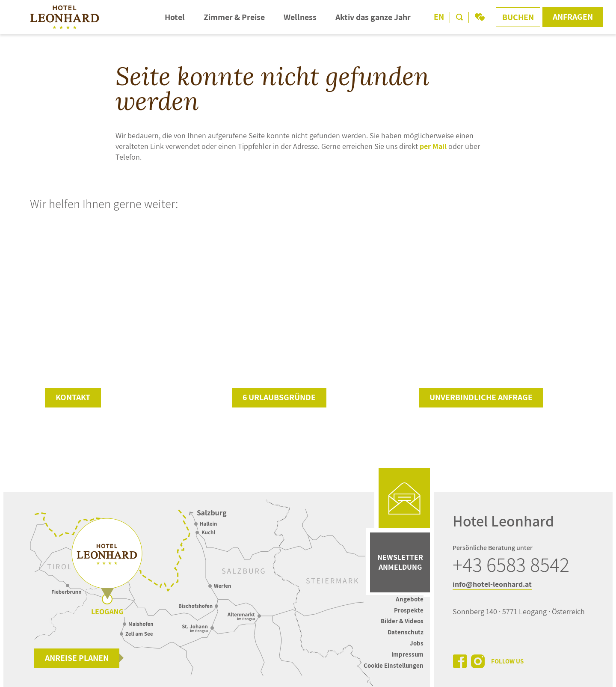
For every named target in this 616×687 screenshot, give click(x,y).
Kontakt (73, 397)
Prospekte (409, 610)
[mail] (404, 498)
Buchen (518, 17)
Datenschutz (406, 632)
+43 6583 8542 (511, 565)
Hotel (175, 17)
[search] (459, 17)
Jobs (417, 643)
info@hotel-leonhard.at (492, 584)
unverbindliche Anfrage (481, 397)
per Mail (433, 146)
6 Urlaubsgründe (279, 397)
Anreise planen (77, 658)
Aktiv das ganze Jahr (373, 17)
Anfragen (573, 17)
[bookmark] (480, 17)
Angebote (410, 599)
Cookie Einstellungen (394, 665)
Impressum (407, 654)
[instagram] (478, 661)
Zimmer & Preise (234, 17)
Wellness (300, 17)
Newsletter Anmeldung (400, 562)
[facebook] (460, 661)
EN (439, 17)
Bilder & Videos (402, 621)
